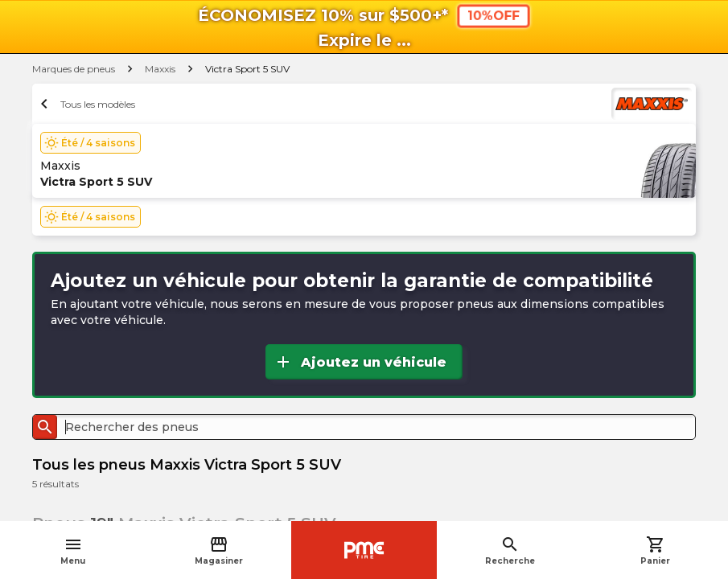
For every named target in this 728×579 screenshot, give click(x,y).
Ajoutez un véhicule (360, 362)
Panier (655, 550)
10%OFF (493, 15)
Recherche (510, 550)
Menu (73, 550)
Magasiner (219, 550)
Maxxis (160, 69)
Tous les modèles (86, 104)
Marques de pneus (74, 69)
